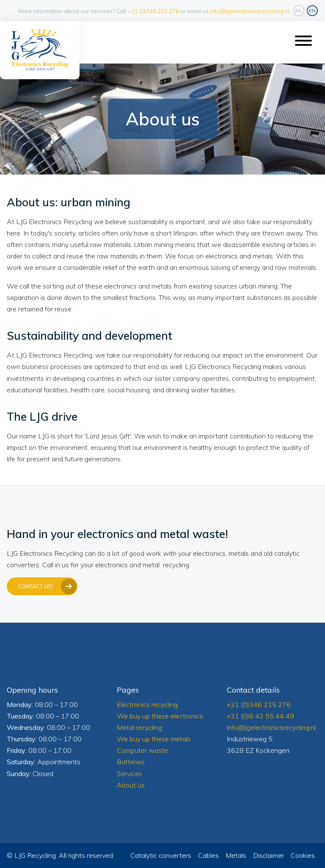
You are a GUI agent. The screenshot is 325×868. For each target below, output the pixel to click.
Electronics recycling (147, 704)
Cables (208, 855)
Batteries (131, 762)
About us (131, 785)
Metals (236, 855)
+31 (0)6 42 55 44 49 (260, 716)
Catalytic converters (161, 855)
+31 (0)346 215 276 (153, 11)
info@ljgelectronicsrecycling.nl (250, 11)
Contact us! (35, 586)
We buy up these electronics (160, 716)
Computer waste (142, 750)
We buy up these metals (154, 739)
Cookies (303, 855)
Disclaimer (269, 855)
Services (130, 774)
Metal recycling (139, 727)
